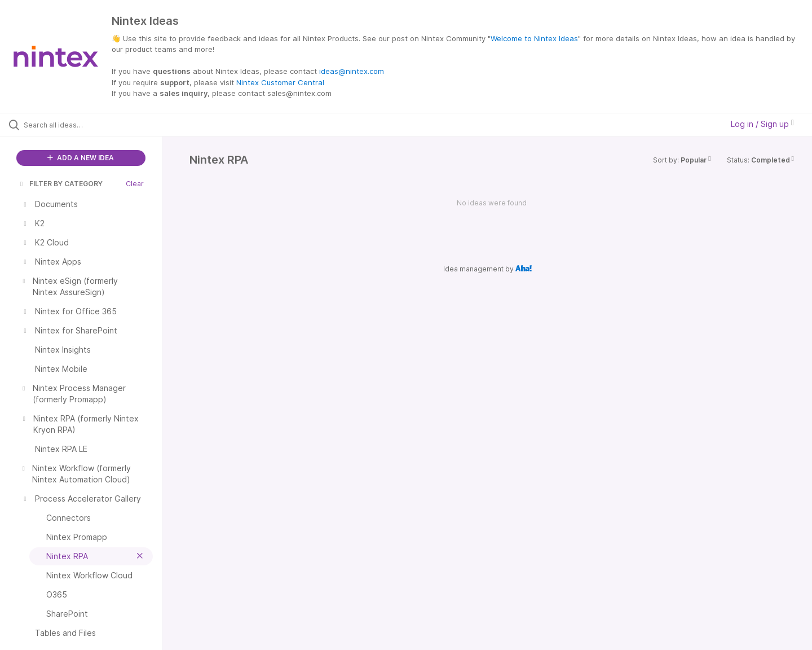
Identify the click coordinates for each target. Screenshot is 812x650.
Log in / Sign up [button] (762, 124)
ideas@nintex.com (352, 71)
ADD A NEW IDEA (81, 158)
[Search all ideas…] (95, 125)
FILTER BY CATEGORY (60, 184)
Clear (135, 184)
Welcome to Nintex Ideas (534, 38)
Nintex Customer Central (280, 82)
